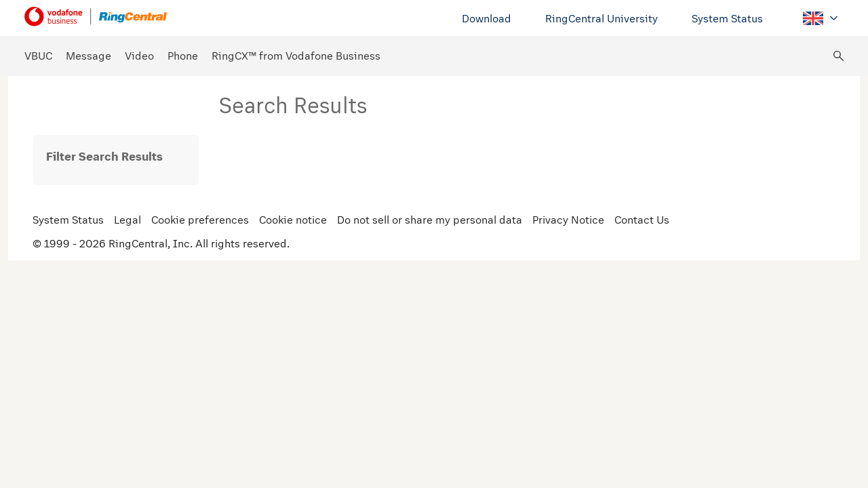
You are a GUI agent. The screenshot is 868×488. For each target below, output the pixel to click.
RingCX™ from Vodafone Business (296, 56)
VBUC (38, 56)
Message (88, 56)
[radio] (829, 153)
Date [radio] (810, 153)
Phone (183, 56)
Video (139, 56)
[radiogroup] (763, 154)
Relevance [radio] (763, 153)
